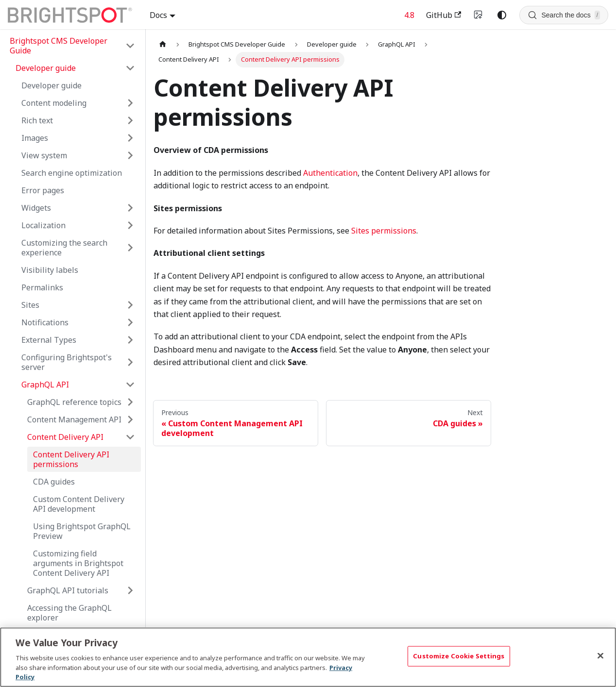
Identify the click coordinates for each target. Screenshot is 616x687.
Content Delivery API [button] (65, 437)
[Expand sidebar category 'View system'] (130, 155)
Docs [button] (158, 15)
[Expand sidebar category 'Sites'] (130, 305)
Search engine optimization (72, 173)
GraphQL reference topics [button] (74, 402)
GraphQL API (45, 385)
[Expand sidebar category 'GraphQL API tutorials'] (130, 590)
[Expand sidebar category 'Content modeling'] (130, 103)
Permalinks (42, 287)
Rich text (37, 120)
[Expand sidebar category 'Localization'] (130, 225)
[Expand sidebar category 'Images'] (130, 138)
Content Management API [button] (74, 419)
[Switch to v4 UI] (479, 15)
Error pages (43, 190)
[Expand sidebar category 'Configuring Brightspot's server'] (130, 362)
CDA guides (54, 482)
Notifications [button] (45, 322)
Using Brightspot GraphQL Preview (82, 531)
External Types (49, 340)
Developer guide (51, 85)
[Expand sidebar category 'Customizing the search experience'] (130, 248)
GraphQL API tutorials (68, 590)
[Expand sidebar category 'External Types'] (130, 340)
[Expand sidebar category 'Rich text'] (130, 120)
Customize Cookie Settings (459, 656)
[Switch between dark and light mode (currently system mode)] (502, 15)
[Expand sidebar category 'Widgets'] (130, 208)
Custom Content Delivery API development (79, 504)
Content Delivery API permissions (71, 459)
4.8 (409, 15)
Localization (43, 225)
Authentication (330, 173)
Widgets (36, 208)
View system (44, 155)
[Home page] (163, 44)
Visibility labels (50, 270)
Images (35, 138)
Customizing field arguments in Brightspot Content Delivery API (78, 563)
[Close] (600, 656)
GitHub (444, 15)
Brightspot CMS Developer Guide (59, 46)
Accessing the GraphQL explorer (69, 613)
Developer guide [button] (46, 68)
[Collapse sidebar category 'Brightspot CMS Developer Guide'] (130, 46)
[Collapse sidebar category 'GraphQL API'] (130, 385)
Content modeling (54, 103)
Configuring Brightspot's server (67, 362)
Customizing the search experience (64, 248)
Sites (30, 305)
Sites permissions (384, 231)
